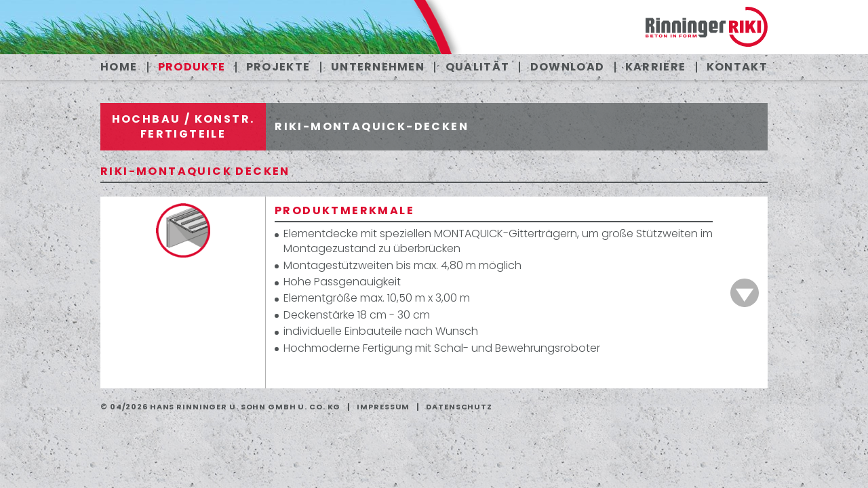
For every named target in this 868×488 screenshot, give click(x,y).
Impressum (383, 407)
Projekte (278, 67)
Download (567, 67)
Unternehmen (378, 67)
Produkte (192, 67)
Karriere (655, 67)
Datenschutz (459, 407)
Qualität (477, 67)
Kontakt (737, 67)
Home (119, 67)
